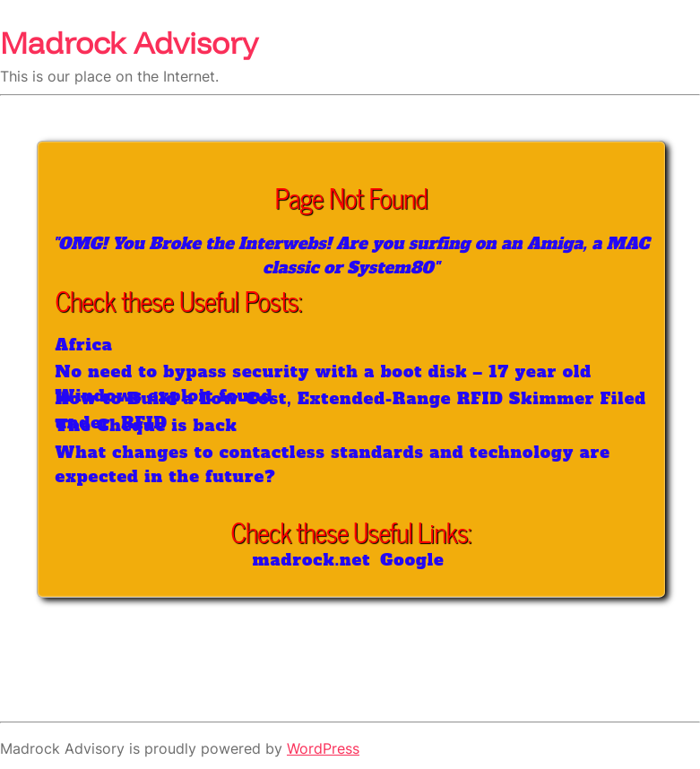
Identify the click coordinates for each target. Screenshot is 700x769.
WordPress (323, 748)
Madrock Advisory (129, 42)
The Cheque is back (147, 425)
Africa (84, 345)
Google (412, 560)
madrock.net (312, 560)
